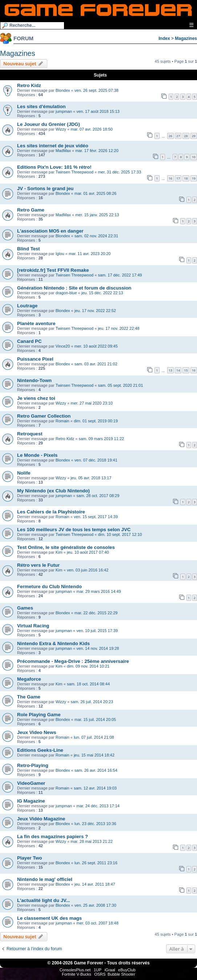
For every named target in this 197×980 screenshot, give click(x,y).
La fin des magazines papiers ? (53, 837)
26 (170, 136)
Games (25, 608)
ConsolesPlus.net (75, 970)
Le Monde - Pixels (37, 455)
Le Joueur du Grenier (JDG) (49, 124)
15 (186, 370)
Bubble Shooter (121, 974)
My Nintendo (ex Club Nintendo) (53, 491)
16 (170, 178)
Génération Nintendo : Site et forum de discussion (74, 288)
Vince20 (63, 346)
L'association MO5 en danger (50, 231)
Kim (59, 552)
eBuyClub (127, 970)
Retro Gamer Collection (44, 416)
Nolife (24, 473)
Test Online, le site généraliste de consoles (66, 547)
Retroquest (30, 434)
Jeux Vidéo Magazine (41, 819)
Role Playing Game (39, 715)
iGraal (110, 970)
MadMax (63, 151)
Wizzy (61, 129)
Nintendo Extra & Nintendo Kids (53, 643)
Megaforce (29, 679)
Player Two (30, 858)
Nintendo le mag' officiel (45, 879)
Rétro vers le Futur (38, 565)
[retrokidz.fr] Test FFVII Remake (53, 270)
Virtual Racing (33, 626)
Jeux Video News (37, 732)
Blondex (63, 90)
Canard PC (29, 341)
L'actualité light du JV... (44, 900)
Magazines (186, 38)
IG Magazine (31, 801)
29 (194, 136)
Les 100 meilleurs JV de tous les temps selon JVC (74, 530)
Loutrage (27, 306)
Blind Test (29, 249)
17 (178, 178)
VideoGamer (31, 783)
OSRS (100, 974)
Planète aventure (36, 323)
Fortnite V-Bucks (77, 974)
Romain (63, 421)
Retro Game (31, 210)
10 (194, 157)
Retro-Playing (33, 765)
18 (186, 178)
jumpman (64, 111)
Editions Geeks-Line (40, 750)
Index (164, 38)
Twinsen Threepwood (75, 172)
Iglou (60, 254)
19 (194, 178)
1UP (98, 970)
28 (186, 136)
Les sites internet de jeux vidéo (53, 146)
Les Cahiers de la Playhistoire (51, 512)
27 (178, 136)
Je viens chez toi (36, 398)
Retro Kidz (29, 85)
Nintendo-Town (34, 380)
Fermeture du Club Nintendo (49, 587)
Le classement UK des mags (49, 918)
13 (170, 370)
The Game (29, 697)
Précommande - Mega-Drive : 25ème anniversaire (73, 661)
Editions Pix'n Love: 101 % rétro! (54, 167)
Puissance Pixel (35, 359)
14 (178, 370)
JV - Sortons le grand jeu (45, 188)
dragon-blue (66, 293)
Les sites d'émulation (41, 106)
